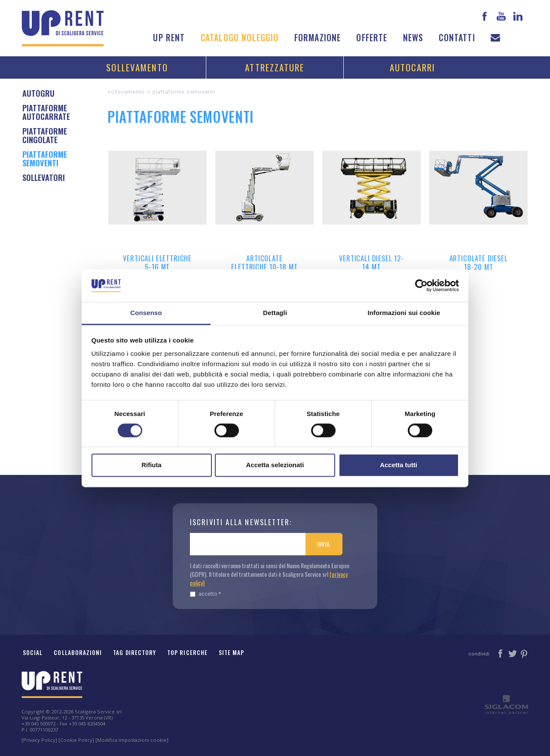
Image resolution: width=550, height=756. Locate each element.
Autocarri (413, 67)
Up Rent (169, 38)
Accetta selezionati (275, 465)
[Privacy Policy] (39, 740)
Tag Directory (134, 652)
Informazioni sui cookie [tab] (404, 313)
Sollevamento (137, 67)
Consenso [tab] (146, 313)
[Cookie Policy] (76, 740)
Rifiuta (151, 465)
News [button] (413, 38)
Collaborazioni (78, 652)
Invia (323, 544)
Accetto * (205, 594)
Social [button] (33, 652)
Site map (232, 652)
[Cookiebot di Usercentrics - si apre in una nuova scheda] (421, 285)
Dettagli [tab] (275, 313)
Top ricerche (187, 652)
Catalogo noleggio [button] (240, 38)
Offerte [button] (372, 38)
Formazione (318, 38)
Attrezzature (275, 67)
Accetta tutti (399, 465)
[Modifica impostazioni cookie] (132, 740)
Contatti (457, 38)
